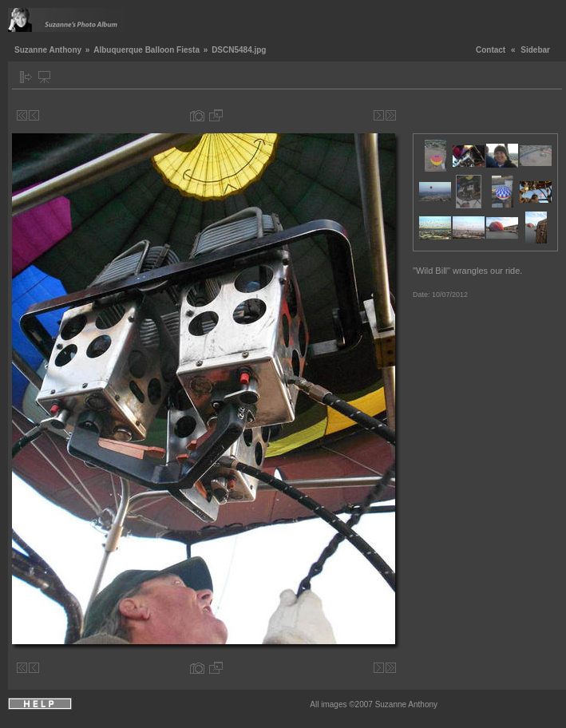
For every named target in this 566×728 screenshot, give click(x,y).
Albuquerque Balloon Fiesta (146, 50)
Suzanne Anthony (48, 50)
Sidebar (535, 50)
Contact (491, 50)
